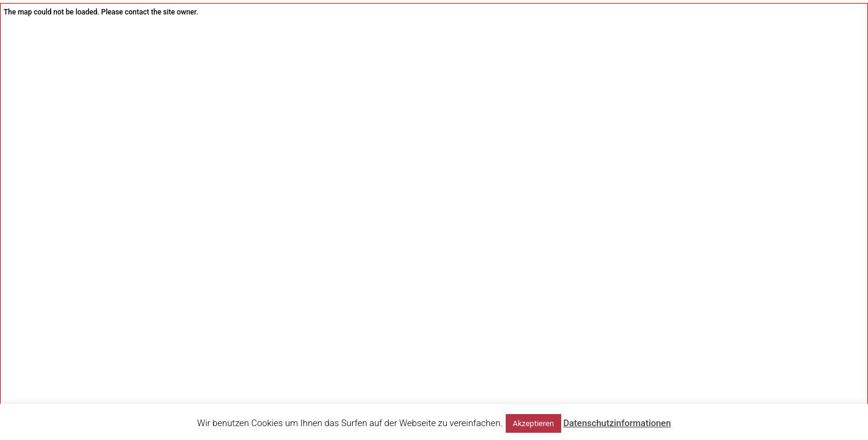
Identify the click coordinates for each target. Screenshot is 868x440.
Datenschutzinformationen (617, 423)
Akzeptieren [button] (533, 423)
